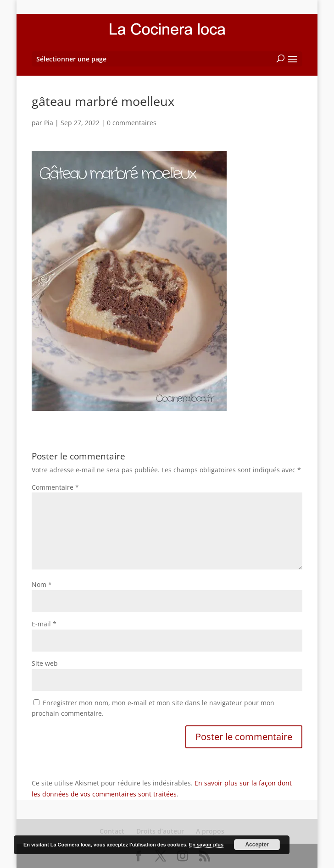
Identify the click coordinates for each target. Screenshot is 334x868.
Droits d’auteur (160, 831)
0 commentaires (132, 123)
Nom (42, 584)
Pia (49, 123)
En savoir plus (206, 845)
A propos (210, 831)
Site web (45, 663)
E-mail (44, 624)
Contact (112, 831)
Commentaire (55, 487)
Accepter (257, 845)
